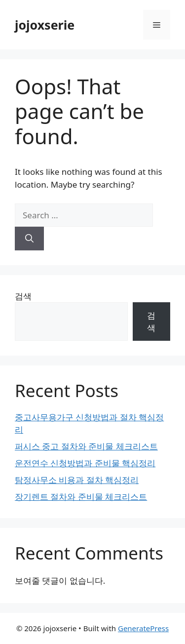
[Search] (29, 239)
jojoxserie (45, 25)
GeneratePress (143, 628)
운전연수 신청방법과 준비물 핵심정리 (85, 463)
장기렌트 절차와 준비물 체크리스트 (81, 497)
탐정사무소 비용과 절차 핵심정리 (77, 480)
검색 (23, 296)
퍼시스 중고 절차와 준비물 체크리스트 (86, 446)
